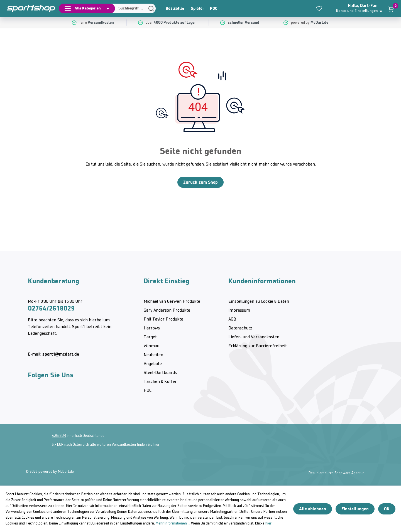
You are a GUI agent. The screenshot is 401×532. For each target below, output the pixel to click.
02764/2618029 (51, 308)
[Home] (28, 8)
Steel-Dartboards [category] (160, 373)
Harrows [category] (152, 328)
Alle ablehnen (313, 509)
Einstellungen (355, 509)
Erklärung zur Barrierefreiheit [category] (258, 346)
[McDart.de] (320, 23)
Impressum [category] (239, 311)
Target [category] (150, 337)
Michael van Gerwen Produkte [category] (172, 302)
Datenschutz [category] (240, 328)
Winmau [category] (151, 346)
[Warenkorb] (391, 9)
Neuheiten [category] (153, 355)
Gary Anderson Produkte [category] (167, 311)
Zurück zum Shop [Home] (200, 182)
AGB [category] (232, 319)
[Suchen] (131, 8)
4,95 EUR (59, 436)
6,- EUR (58, 445)
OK (387, 509)
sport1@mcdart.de (61, 354)
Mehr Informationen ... (173, 524)
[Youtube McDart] (48, 398)
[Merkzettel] (319, 8)
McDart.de (66, 472)
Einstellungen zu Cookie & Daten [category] (259, 302)
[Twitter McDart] (64, 398)
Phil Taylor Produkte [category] (163, 319)
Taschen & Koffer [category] (160, 382)
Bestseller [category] (175, 8)
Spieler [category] (197, 8)
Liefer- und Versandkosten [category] (254, 337)
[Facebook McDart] (80, 398)
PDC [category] (214, 8)
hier (157, 445)
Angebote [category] (153, 364)
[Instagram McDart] (32, 398)
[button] (361, 8)
